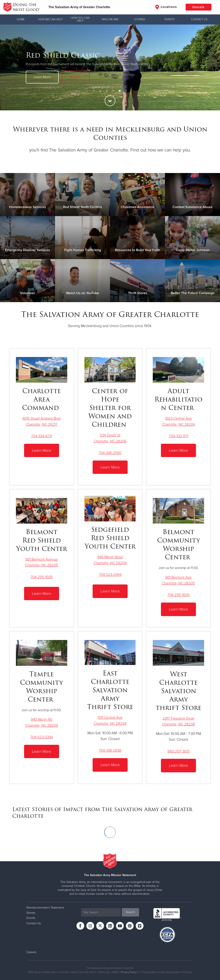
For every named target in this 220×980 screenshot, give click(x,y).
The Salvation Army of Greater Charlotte (79, 7)
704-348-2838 (110, 750)
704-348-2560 (110, 453)
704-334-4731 (42, 436)
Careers (31, 952)
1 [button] (94, 91)
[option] (110, 67)
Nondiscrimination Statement (45, 908)
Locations (166, 7)
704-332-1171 (179, 436)
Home (21, 19)
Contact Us (199, 19)
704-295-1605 (42, 577)
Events (170, 19)
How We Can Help (50, 19)
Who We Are (110, 19)
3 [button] (107, 91)
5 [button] (120, 91)
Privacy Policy (129, 972)
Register (76, 77)
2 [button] (100, 91)
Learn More (42, 77)
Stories (140, 19)
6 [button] (126, 91)
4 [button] (113, 91)
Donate (199, 7)
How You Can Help (80, 19)
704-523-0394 (110, 575)
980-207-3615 (178, 751)
